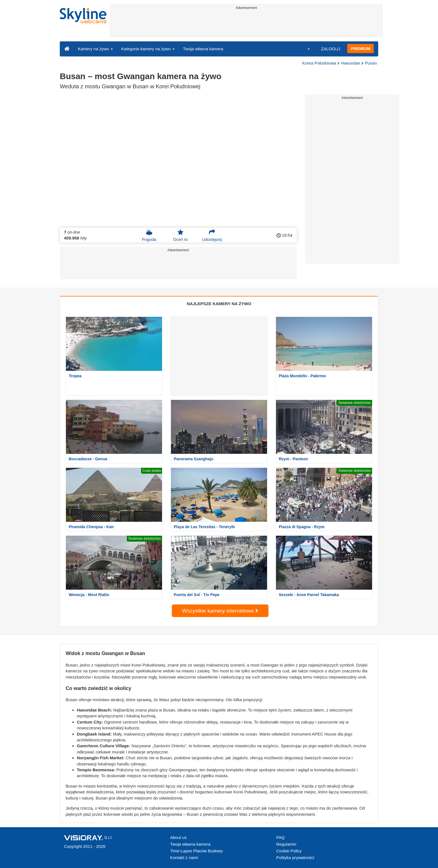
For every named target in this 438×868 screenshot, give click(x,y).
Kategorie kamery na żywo (148, 49)
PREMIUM (360, 48)
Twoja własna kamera (203, 49)
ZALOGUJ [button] (331, 49)
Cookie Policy (289, 851)
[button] (305, 49)
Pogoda (149, 235)
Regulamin (286, 844)
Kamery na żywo (95, 49)
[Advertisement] (246, 24)
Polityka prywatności (295, 858)
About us (178, 837)
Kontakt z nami (184, 858)
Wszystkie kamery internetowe (220, 611)
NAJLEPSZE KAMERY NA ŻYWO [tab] (219, 304)
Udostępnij (212, 235)
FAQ (280, 837)
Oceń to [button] (181, 235)
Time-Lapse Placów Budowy (197, 851)
